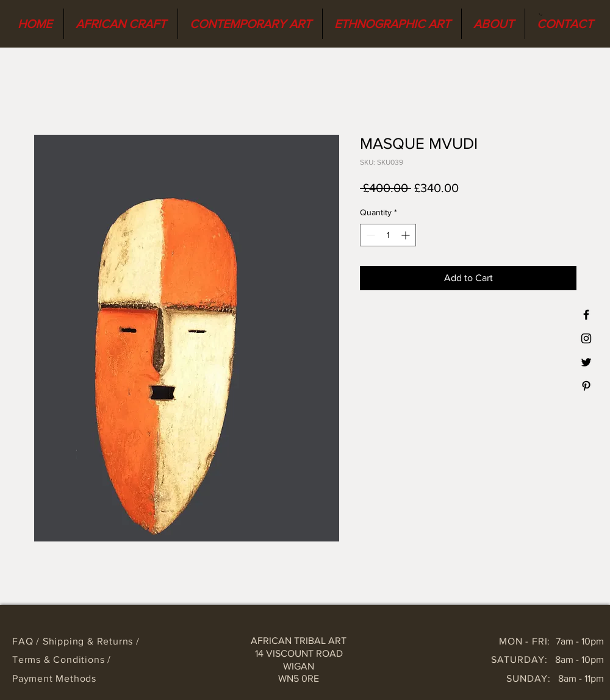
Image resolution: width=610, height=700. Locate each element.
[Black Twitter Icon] (586, 362)
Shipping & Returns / (91, 641)
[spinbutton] (388, 235)
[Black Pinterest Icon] (586, 386)
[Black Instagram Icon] (586, 338)
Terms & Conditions (60, 659)
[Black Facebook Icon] (586, 315)
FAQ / (27, 641)
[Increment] (407, 235)
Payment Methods (54, 678)
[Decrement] (369, 235)
